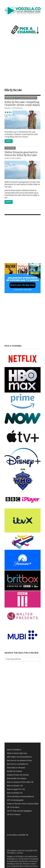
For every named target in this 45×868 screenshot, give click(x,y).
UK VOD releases (14, 815)
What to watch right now (17, 753)
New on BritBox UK (15, 793)
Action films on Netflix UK (18, 835)
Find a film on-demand (16, 768)
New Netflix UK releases (17, 779)
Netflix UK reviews (14, 771)
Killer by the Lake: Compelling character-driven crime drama (22, 103)
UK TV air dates (13, 807)
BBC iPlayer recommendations (19, 757)
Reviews (9, 98)
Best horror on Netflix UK (17, 764)
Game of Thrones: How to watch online (23, 804)
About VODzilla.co (14, 750)
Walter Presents (28, 98)
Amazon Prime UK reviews (18, 775)
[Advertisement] (22, 64)
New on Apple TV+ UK (16, 789)
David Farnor (19, 108)
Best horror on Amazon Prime (19, 761)
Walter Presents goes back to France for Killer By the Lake (21, 154)
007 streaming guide (15, 800)
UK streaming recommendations (20, 797)
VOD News (10, 148)
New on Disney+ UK (15, 786)
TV (17, 98)
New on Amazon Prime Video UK (20, 782)
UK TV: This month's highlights (19, 811)
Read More (9, 141)
